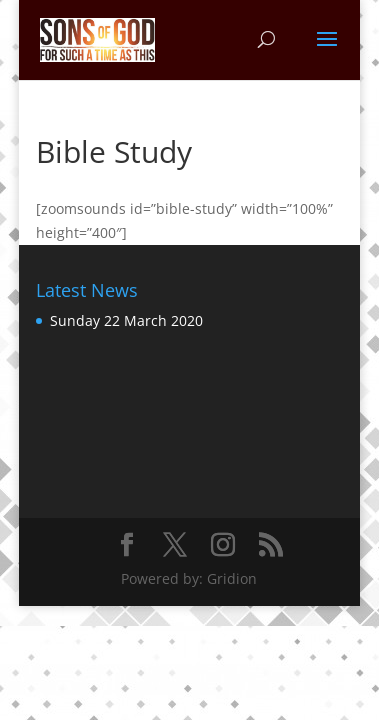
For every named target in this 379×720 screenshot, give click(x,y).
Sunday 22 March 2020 (126, 320)
